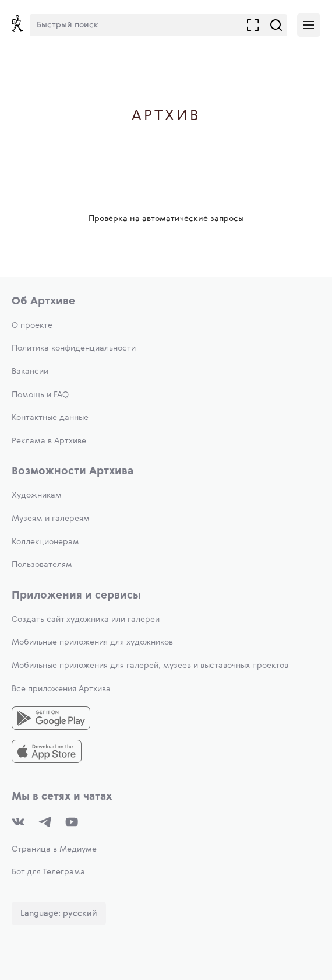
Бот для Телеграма (48, 872)
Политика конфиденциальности (74, 348)
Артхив (166, 116)
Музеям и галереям (51, 519)
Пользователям (42, 565)
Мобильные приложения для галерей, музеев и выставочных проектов (150, 666)
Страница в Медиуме (54, 849)
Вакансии (30, 372)
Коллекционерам (45, 542)
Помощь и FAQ (40, 395)
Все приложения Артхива (61, 689)
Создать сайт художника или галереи (86, 619)
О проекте (32, 325)
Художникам (37, 495)
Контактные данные (50, 418)
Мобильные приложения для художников (92, 642)
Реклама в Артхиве (49, 441)
